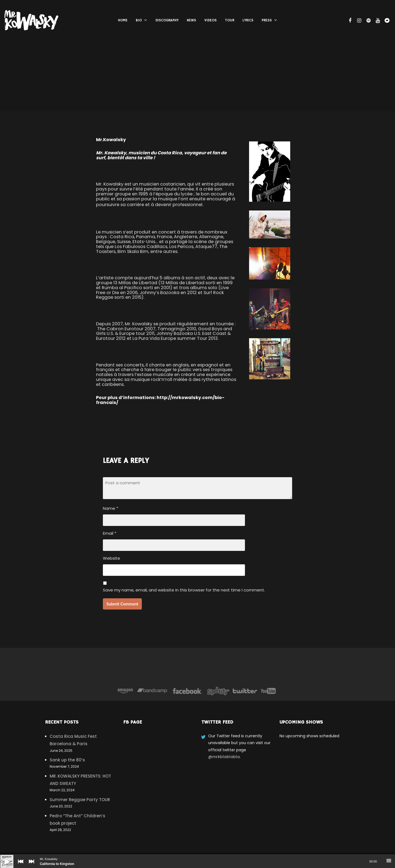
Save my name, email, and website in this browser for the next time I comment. (184, 590)
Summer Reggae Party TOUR (80, 800)
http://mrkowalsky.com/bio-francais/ (160, 400)
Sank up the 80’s (67, 760)
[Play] (3, 857)
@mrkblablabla (224, 757)
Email (110, 533)
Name (111, 508)
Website (112, 558)
